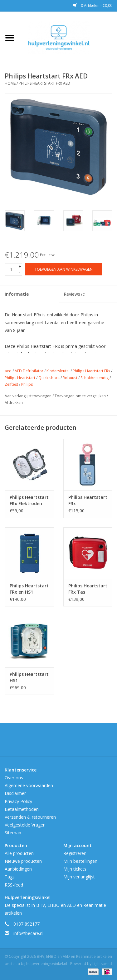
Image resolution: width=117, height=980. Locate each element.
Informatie (17, 294)
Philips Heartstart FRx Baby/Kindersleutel (88, 500)
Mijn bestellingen (80, 861)
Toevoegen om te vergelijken (81, 396)
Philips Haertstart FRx (91, 371)
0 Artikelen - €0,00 (93, 5)
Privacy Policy (18, 801)
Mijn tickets (75, 869)
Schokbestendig (95, 378)
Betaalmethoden (22, 809)
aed (8, 371)
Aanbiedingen (18, 869)
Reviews (74, 294)
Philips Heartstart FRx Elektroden (29, 500)
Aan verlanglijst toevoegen (29, 396)
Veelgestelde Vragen (25, 825)
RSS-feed (14, 885)
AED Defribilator (29, 371)
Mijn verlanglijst (79, 877)
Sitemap (13, 833)
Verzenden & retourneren (30, 817)
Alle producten (19, 853)
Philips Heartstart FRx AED (44, 83)
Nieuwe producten (23, 861)
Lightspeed (102, 964)
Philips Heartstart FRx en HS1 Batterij (29, 589)
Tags (10, 877)
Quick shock (49, 378)
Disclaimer (15, 793)
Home (10, 83)
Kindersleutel (58, 371)
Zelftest (11, 384)
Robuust (70, 378)
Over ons (14, 778)
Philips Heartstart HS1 (29, 677)
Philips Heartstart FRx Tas (88, 589)
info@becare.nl (28, 933)
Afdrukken (14, 402)
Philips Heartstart (20, 378)
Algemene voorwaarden (29, 785)
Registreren (75, 853)
